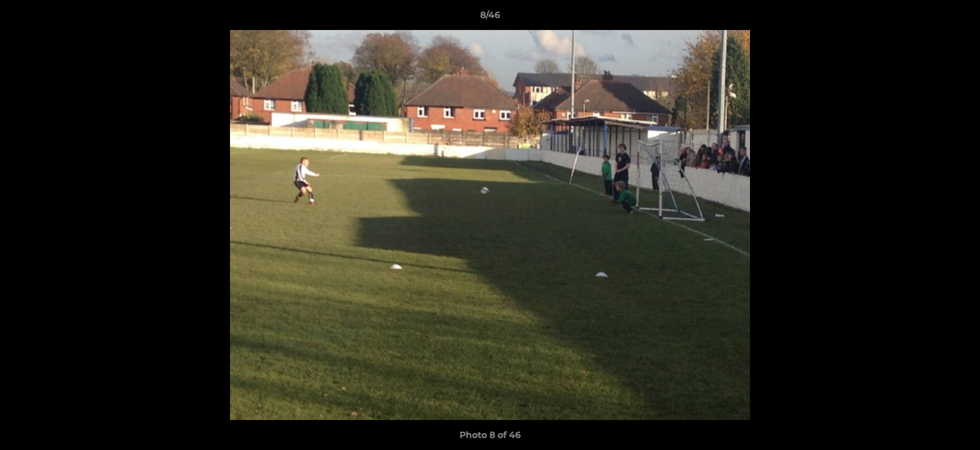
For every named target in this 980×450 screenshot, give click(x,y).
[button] (957, 18)
